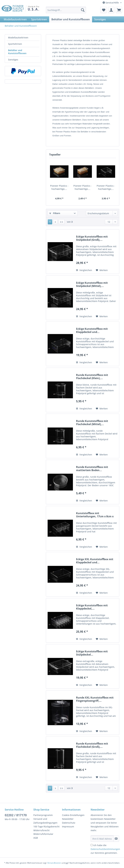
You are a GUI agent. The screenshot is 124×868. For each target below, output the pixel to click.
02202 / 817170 (16, 815)
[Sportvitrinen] (39, 19)
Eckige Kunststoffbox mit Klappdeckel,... (92, 607)
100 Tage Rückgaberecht (46, 827)
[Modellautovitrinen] (15, 19)
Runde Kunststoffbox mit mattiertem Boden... (92, 469)
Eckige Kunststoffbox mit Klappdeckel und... (92, 330)
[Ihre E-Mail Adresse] (102, 839)
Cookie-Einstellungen (73, 815)
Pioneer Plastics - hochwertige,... (59, 187)
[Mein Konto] (111, 10)
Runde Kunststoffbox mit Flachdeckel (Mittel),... (92, 423)
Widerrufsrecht (41, 830)
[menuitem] (66, 12)
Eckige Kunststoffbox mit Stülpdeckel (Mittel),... (92, 284)
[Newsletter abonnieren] (116, 839)
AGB (36, 838)
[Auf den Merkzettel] (102, 270)
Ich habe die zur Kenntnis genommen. (105, 849)
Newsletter (68, 819)
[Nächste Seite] (55, 222)
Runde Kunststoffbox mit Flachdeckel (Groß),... (92, 745)
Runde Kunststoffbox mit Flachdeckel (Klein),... (92, 377)
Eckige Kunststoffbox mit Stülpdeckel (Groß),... (92, 238)
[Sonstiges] (100, 19)
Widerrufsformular (43, 834)
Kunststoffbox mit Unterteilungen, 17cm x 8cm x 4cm (95, 515)
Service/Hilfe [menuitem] (111, 3)
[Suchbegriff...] (66, 10)
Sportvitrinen (15, 44)
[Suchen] (83, 10)
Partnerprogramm (43, 815)
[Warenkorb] (119, 10)
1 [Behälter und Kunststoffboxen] (50, 222)
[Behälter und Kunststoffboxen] (71, 19)
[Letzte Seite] (62, 222)
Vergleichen (84, 270)
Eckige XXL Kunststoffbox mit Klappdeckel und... (95, 561)
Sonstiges (13, 60)
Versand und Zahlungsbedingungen (45, 821)
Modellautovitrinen (18, 38)
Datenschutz (69, 823)
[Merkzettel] (103, 10)
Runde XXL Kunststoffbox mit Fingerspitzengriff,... (95, 699)
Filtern (55, 213)
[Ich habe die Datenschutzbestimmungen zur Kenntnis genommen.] (92, 845)
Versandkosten (54, 863)
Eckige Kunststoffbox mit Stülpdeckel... (92, 653)
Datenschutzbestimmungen (105, 849)
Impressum (68, 827)
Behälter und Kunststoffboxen (17, 52)
